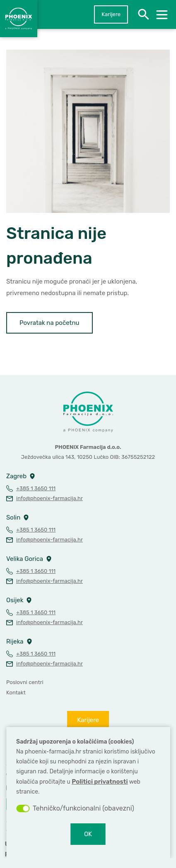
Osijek (15, 600)
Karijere (111, 14)
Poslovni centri (25, 682)
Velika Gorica (25, 559)
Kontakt (16, 693)
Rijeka (15, 641)
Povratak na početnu (49, 323)
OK (88, 834)
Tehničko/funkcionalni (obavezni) (83, 808)
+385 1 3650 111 (36, 488)
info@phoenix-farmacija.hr (49, 498)
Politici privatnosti (100, 782)
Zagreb (16, 476)
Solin (13, 517)
